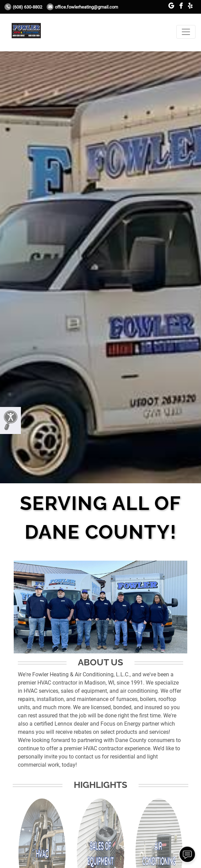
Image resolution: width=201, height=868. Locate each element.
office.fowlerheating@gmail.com (82, 7)
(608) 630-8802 (23, 7)
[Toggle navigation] (186, 32)
